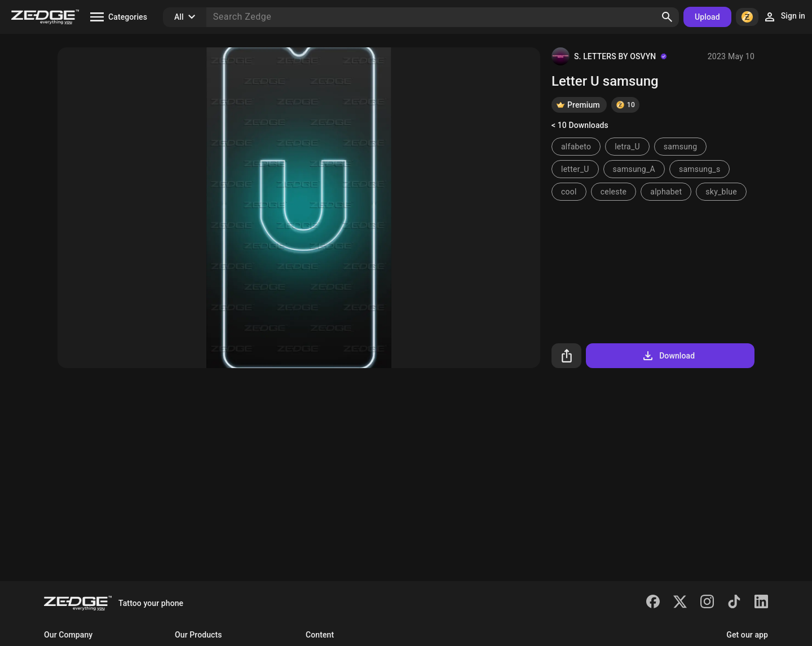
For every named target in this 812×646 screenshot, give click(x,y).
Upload (707, 17)
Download (668, 356)
